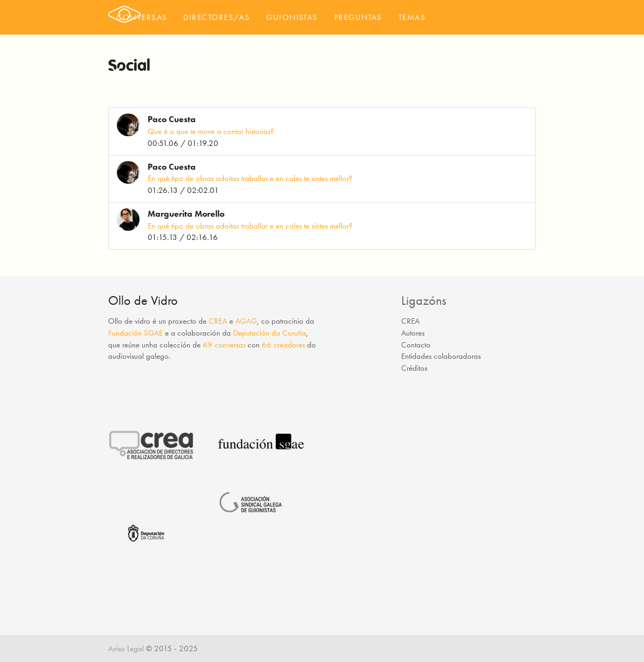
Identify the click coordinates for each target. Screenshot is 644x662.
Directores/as (217, 17)
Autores (413, 333)
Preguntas (358, 17)
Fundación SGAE (135, 333)
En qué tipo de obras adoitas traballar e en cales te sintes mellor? (250, 178)
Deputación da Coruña (270, 333)
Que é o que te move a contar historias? (211, 131)
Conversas (142, 17)
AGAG (246, 321)
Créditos (414, 368)
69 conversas (224, 345)
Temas (412, 17)
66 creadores (283, 345)
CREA (218, 321)
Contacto (416, 345)
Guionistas (292, 17)
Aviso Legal (126, 648)
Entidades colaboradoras (441, 356)
